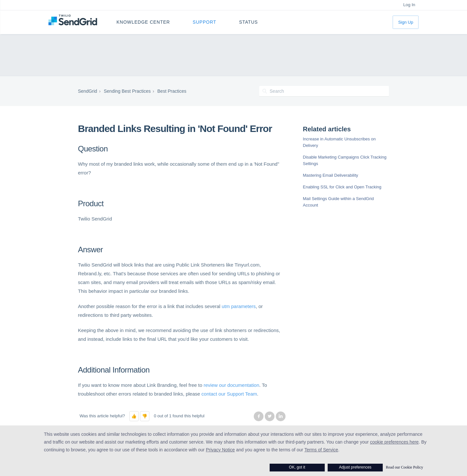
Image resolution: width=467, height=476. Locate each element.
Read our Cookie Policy (405, 467)
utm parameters (239, 306)
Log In (409, 5)
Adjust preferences (355, 467)
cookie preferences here (394, 442)
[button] (134, 416)
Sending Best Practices (127, 91)
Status (249, 22)
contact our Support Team (229, 394)
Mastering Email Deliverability (331, 175)
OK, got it (297, 467)
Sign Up (406, 22)
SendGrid (88, 91)
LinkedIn (281, 416)
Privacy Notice (220, 450)
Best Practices (172, 91)
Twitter (270, 416)
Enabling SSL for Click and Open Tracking (342, 187)
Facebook (259, 416)
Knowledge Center (143, 22)
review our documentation (231, 385)
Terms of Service (321, 450)
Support (205, 22)
